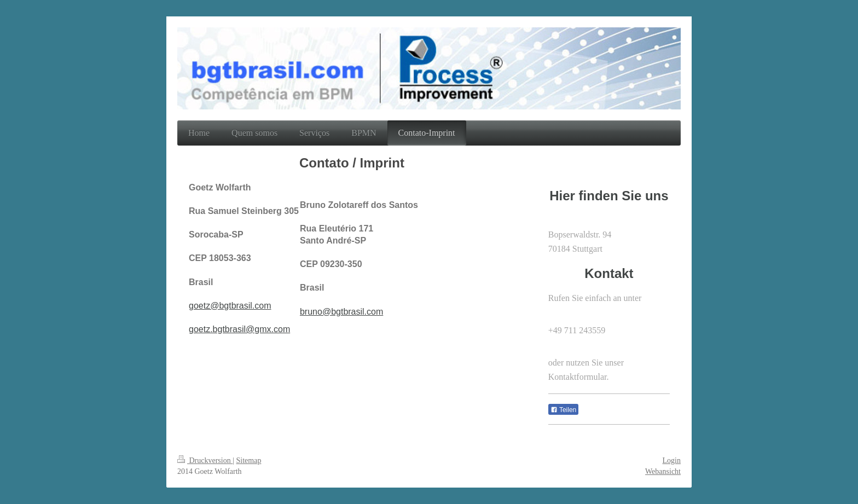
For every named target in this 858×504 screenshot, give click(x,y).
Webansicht (663, 471)
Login (672, 460)
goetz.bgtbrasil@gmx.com (239, 329)
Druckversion (205, 460)
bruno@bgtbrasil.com (341, 312)
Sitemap (249, 460)
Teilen (563, 410)
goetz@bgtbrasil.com (230, 306)
